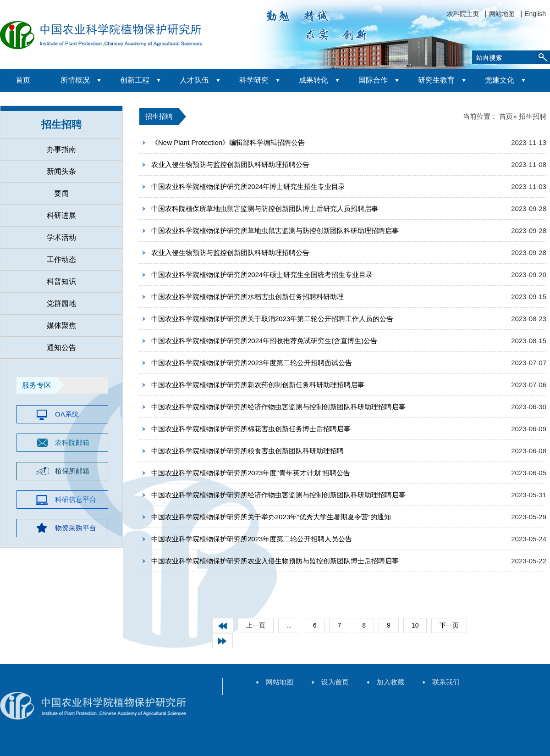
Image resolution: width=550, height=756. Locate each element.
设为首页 (335, 682)
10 (415, 625)
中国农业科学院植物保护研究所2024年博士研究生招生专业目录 (248, 186)
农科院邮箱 (72, 442)
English (535, 14)
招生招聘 (61, 125)
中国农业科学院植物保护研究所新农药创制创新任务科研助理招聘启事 (258, 385)
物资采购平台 (76, 528)
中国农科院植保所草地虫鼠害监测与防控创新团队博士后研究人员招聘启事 (265, 208)
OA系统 (67, 414)
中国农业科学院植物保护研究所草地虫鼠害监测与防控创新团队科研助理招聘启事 (275, 231)
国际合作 (373, 80)
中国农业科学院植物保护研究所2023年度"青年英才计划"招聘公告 (251, 473)
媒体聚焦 (61, 325)
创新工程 (135, 80)
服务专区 (37, 385)
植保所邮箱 (72, 471)
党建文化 (500, 80)
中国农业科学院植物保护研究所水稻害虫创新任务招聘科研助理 (247, 297)
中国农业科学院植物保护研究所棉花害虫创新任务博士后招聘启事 (251, 429)
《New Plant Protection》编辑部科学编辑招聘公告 (228, 142)
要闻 (61, 193)
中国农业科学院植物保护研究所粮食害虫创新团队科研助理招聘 (247, 451)
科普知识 (61, 281)
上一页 (256, 625)
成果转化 (313, 80)
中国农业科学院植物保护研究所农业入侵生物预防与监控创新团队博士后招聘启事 (275, 561)
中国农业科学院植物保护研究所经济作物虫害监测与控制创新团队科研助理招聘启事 (278, 407)
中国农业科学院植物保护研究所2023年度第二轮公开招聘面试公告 (252, 363)
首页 (23, 80)
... (289, 625)
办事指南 (61, 149)
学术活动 (61, 237)
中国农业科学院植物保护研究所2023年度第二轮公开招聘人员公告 (252, 539)
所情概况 (75, 80)
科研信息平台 (76, 499)
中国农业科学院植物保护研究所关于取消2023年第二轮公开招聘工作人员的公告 (272, 319)
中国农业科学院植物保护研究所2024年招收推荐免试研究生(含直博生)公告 (264, 341)
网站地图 (502, 14)
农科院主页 (463, 14)
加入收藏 (390, 682)
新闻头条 (61, 171)
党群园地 (61, 303)
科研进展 (61, 215)
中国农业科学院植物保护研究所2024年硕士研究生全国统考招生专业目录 (262, 275)
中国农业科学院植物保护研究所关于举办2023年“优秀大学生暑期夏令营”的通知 (271, 517)
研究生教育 (436, 80)
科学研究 (254, 80)
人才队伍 (194, 80)
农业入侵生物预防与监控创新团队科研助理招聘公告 (230, 164)
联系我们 (446, 682)
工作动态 (61, 259)
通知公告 (61, 347)
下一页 (449, 625)
